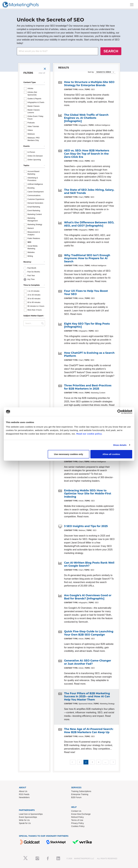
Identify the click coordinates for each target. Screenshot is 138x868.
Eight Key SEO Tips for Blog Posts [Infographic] (87, 325)
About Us (23, 791)
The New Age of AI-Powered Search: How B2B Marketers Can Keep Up (89, 731)
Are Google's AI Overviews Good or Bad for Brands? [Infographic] (88, 597)
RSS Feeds (24, 794)
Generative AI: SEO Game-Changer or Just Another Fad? (88, 662)
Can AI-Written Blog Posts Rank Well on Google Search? (89, 564)
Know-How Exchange (81, 814)
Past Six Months (34, 272)
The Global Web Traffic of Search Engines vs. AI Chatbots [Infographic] (86, 118)
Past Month (32, 268)
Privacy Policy (78, 823)
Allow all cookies (111, 454)
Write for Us (24, 820)
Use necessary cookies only (68, 454)
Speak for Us (25, 823)
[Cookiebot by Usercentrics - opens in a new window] (119, 412)
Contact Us (76, 811)
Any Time (31, 279)
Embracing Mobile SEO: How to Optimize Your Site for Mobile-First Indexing (88, 494)
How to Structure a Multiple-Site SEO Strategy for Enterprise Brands (89, 84)
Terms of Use (77, 820)
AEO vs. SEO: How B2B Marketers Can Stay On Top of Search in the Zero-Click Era (87, 154)
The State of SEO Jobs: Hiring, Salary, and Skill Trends (89, 191)
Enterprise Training (80, 794)
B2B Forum (76, 797)
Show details (120, 445)
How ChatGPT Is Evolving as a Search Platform (89, 354)
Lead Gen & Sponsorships (31, 814)
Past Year (31, 276)
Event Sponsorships (28, 817)
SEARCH (111, 51)
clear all (42, 73)
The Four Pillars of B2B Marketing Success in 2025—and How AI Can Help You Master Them (87, 697)
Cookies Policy (78, 826)
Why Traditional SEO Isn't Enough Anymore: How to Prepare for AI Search (87, 258)
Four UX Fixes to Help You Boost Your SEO (86, 293)
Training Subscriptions (81, 791)
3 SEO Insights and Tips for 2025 (86, 526)
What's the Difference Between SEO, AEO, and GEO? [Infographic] (89, 224)
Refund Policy (77, 817)
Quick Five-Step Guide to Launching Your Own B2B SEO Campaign (89, 633)
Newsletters (24, 797)
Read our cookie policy (89, 434)
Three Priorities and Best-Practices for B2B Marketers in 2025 (88, 387)
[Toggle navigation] (132, 5)
